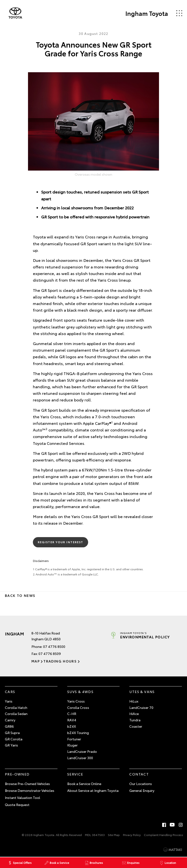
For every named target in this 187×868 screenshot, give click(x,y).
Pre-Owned (17, 774)
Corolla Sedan (16, 714)
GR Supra (12, 733)
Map (36, 661)
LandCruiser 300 (80, 758)
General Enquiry (142, 790)
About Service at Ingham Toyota (93, 790)
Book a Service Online (84, 784)
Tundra (135, 720)
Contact (139, 774)
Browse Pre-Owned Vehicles (27, 784)
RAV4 (72, 720)
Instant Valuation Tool (23, 797)
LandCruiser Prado (82, 751)
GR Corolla (14, 739)
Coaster (136, 726)
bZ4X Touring (78, 733)
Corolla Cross (78, 707)
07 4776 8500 (54, 646)
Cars (10, 692)
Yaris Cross (76, 701)
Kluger (72, 745)
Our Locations (141, 784)
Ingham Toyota (147, 13)
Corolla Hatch (16, 707)
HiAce (134, 714)
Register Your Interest (61, 542)
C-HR (72, 714)
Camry (10, 720)
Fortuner (74, 739)
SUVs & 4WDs (80, 692)
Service (75, 774)
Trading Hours (60, 661)
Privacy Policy (132, 835)
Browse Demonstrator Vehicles (30, 790)
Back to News (20, 595)
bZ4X (72, 726)
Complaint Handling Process (164, 835)
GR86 (9, 726)
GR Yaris (11, 745)
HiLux (134, 701)
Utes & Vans (142, 692)
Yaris (9, 701)
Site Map (114, 835)
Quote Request (17, 805)
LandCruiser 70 (141, 707)
